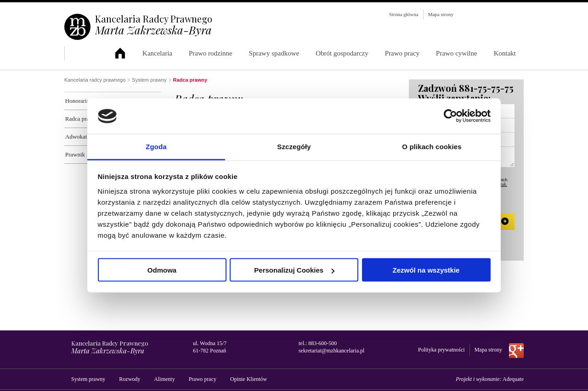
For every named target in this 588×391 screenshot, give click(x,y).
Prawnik (74, 154)
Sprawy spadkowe (274, 53)
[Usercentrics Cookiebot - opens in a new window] (450, 116)
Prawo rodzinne (211, 53)
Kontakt (505, 53)
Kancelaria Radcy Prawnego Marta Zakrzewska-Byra (125, 53)
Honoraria (76, 101)
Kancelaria (157, 53)
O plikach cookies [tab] (432, 146)
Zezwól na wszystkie (426, 270)
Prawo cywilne (457, 53)
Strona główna (404, 14)
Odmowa (162, 270)
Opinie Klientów (249, 379)
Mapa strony (441, 14)
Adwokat (75, 137)
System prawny (149, 80)
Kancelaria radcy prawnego (95, 80)
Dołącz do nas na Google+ (516, 351)
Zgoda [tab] (156, 146)
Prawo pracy (402, 53)
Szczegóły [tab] (294, 146)
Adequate (513, 379)
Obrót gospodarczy (342, 53)
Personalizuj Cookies (294, 270)
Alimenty (164, 379)
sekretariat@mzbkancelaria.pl (331, 351)
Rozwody (130, 379)
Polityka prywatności (441, 350)
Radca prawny (82, 119)
